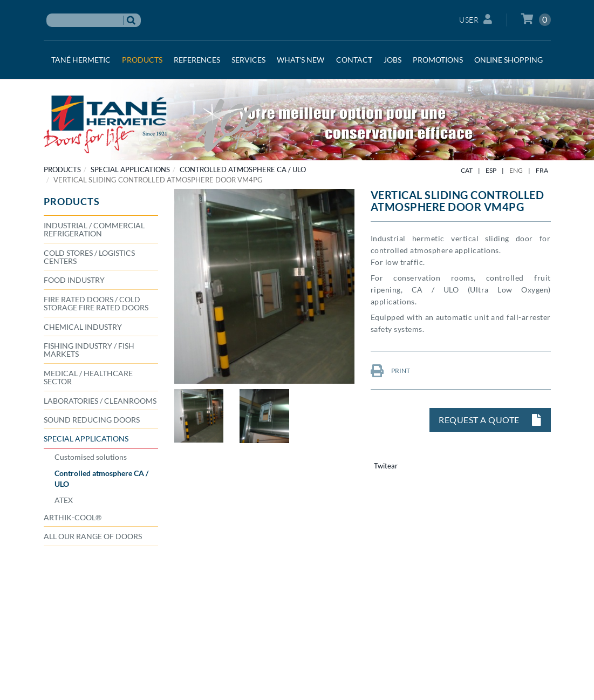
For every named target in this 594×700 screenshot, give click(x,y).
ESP (491, 170)
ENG (516, 170)
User (476, 19)
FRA (542, 170)
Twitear (386, 466)
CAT (467, 170)
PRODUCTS (62, 169)
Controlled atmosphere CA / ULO (243, 169)
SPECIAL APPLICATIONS (130, 169)
